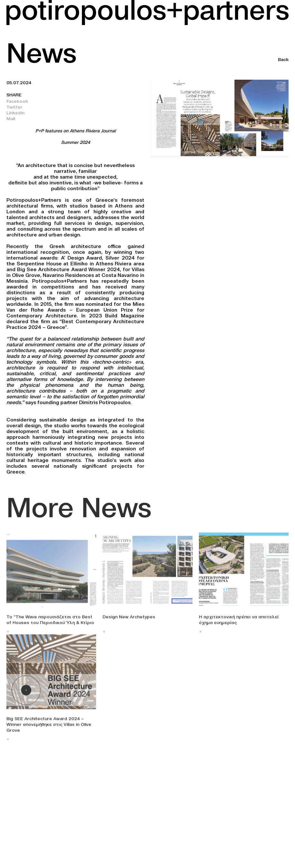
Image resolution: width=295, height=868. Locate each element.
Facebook (17, 101)
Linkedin (15, 113)
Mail (11, 119)
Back (283, 59)
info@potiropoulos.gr (30, 851)
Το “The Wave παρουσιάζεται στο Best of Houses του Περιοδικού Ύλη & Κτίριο (50, 623)
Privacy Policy (214, 851)
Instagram (114, 838)
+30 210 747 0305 (26, 846)
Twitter (14, 107)
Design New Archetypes (129, 620)
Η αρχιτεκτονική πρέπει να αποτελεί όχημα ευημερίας (239, 623)
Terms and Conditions (223, 844)
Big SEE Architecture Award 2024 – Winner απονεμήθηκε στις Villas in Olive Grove (49, 728)
